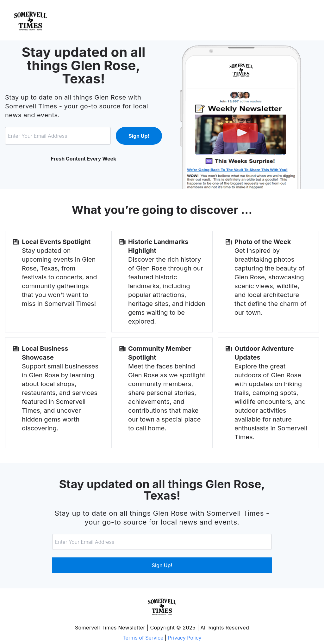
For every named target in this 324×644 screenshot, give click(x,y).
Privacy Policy (185, 638)
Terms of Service (143, 638)
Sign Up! (139, 136)
